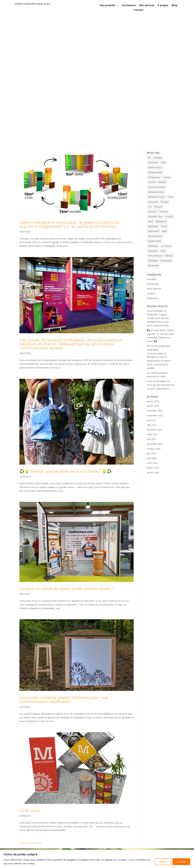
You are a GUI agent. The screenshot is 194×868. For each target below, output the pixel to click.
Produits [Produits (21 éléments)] (169, 87)
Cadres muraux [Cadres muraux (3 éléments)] (155, 38)
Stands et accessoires (41, 840)
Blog (175, 6)
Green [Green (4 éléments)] (171, 67)
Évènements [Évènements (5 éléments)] (153, 136)
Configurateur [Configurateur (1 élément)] (154, 48)
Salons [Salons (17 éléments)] (164, 97)
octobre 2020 (154, 319)
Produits (151, 164)
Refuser (163, 862)
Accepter (181, 862)
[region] (97, 859)
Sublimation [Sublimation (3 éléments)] (153, 116)
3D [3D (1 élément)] (149, 28)
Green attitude (154, 159)
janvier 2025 (153, 276)
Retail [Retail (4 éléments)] (151, 92)
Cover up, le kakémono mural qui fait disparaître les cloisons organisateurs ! (161, 255)
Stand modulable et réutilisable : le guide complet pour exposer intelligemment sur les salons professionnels (70, 95)
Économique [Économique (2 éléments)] (166, 131)
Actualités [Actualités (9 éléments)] (158, 28)
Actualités (152, 150)
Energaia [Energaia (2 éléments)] (162, 53)
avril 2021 (152, 310)
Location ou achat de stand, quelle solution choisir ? (67, 459)
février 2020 (153, 338)
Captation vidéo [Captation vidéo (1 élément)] (155, 43)
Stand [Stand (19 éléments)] (164, 102)
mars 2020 (152, 333)
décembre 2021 (155, 300)
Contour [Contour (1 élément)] (167, 48)
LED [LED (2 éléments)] (150, 77)
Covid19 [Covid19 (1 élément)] (152, 53)
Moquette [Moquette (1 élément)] (152, 82)
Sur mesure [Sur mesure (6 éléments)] (166, 116)
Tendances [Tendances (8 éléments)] (153, 121)
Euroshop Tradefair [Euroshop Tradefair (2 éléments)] (157, 58)
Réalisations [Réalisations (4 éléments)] (161, 92)
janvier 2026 (153, 272)
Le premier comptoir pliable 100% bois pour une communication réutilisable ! (64, 570)
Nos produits (107, 6)
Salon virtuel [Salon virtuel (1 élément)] (153, 102)
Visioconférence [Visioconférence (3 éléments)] (155, 126)
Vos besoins (129, 6)
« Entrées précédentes (30, 713)
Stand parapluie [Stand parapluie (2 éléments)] (155, 107)
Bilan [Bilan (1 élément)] (164, 33)
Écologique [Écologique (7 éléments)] (153, 131)
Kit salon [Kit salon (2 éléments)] (165, 72)
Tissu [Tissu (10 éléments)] (163, 121)
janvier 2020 (153, 343)
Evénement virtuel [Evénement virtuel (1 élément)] (156, 63)
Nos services (147, 6)
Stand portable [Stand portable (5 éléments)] (155, 112)
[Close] (192, 851)
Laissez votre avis (97, 820)
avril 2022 (152, 295)
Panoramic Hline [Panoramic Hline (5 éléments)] (155, 87)
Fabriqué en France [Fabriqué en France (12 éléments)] (157, 67)
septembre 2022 (155, 286)
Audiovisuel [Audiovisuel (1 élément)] (153, 33)
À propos (163, 6)
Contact (139, 10)
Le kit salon (30, 681)
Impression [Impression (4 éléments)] (153, 72)
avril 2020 (152, 329)
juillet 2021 (152, 305)
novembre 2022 (155, 281)
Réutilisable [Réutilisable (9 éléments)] (153, 97)
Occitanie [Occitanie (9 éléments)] (164, 82)
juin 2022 (151, 291)
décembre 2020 (155, 314)
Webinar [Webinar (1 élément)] (169, 126)
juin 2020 (151, 324)
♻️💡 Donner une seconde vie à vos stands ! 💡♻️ (66, 342)
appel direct (74, 848)
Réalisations (153, 169)
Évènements (153, 154)
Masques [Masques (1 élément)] (158, 77)
